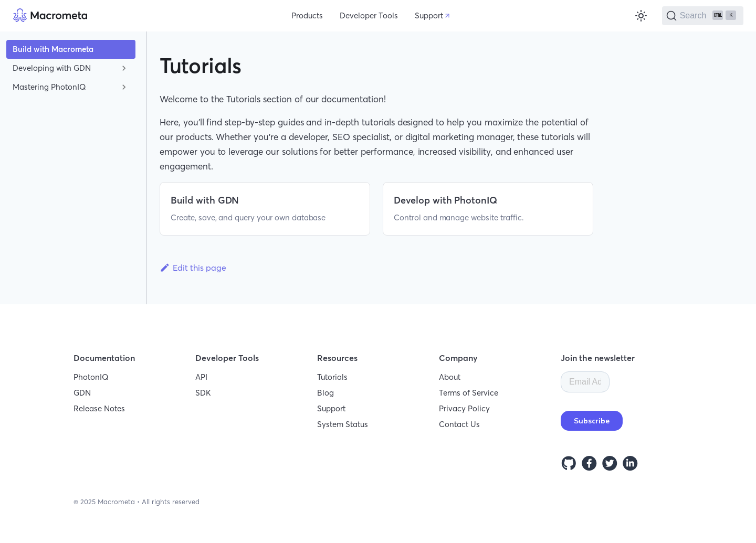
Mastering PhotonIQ (49, 87)
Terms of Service (469, 393)
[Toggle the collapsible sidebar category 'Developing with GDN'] (124, 68)
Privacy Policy (464, 408)
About (450, 377)
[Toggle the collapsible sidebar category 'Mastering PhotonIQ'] (124, 87)
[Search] (703, 16)
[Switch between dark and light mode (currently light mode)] (641, 16)
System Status (343, 424)
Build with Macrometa (53, 49)
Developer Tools (369, 15)
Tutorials (332, 377)
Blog (325, 393)
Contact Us (459, 424)
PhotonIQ (91, 377)
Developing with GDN (52, 68)
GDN (82, 393)
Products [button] (307, 15)
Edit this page (193, 268)
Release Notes (99, 408)
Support (429, 15)
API (201, 377)
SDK (203, 393)
